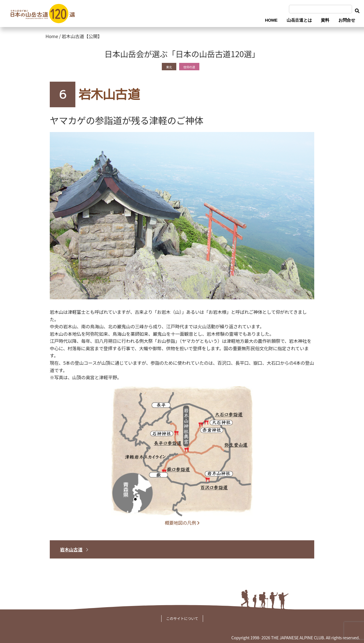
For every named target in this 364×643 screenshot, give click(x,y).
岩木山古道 (71, 549)
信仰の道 (191, 66)
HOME (271, 20)
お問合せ (347, 20)
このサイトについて (182, 618)
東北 (166, 66)
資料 (325, 20)
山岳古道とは (299, 20)
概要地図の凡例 (182, 523)
